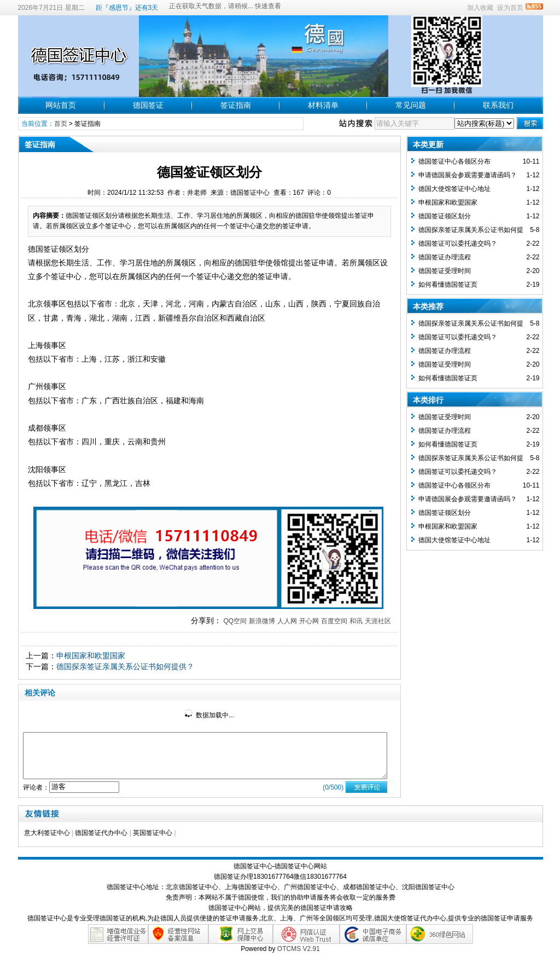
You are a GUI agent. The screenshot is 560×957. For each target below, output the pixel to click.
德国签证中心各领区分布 (454, 161)
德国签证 (148, 105)
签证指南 (236, 105)
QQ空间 (235, 621)
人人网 (287, 621)
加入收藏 (480, 8)
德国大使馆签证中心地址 (454, 189)
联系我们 (498, 105)
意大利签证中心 (47, 833)
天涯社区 (378, 621)
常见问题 (411, 105)
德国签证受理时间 (445, 271)
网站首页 (61, 105)
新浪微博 (262, 621)
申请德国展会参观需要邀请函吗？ (468, 175)
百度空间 (334, 621)
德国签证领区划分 (445, 216)
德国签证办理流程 (445, 257)
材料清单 (323, 105)
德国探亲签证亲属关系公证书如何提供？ (125, 666)
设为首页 (510, 8)
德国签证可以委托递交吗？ (458, 243)
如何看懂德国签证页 (448, 285)
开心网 (309, 621)
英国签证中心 (153, 833)
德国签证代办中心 (101, 833)
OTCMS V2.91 (299, 949)
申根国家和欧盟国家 (91, 656)
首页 (61, 124)
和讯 (356, 621)
